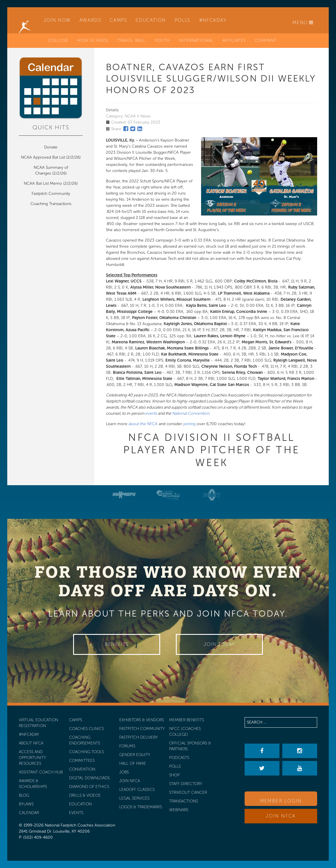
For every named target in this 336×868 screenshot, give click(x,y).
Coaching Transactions (51, 204)
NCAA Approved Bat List (43, 157)
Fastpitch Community (51, 194)
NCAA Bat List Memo (44, 183)
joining (189, 424)
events (151, 413)
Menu (303, 22)
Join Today (219, 644)
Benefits (117, 644)
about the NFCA (143, 424)
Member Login (281, 801)
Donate (51, 147)
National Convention (191, 413)
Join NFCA (281, 816)
